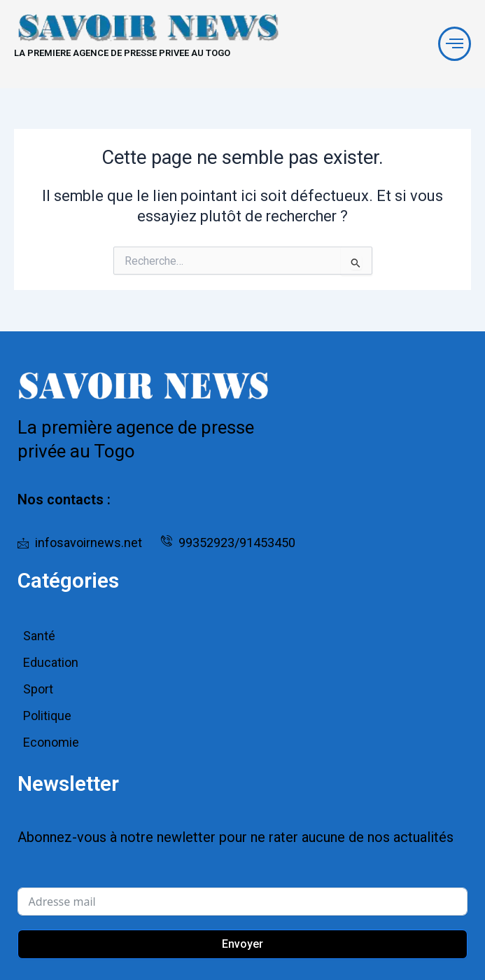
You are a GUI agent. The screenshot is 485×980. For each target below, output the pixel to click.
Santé (39, 636)
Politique (47, 716)
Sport (38, 689)
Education (51, 662)
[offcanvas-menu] (455, 44)
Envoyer (242, 944)
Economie (51, 742)
